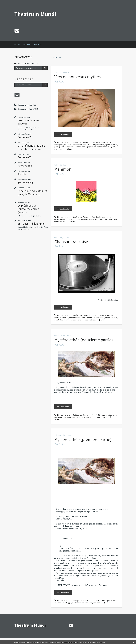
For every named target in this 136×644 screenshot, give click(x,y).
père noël (58, 417)
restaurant (77, 320)
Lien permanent (62, 142)
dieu (78, 219)
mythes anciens (103, 147)
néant (57, 320)
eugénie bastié (99, 145)
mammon (58, 149)
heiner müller (69, 145)
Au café (22, 174)
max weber (71, 417)
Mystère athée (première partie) (83, 439)
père (56, 147)
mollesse (92, 320)
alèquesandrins (60, 219)
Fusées (85, 142)
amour (89, 318)
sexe (116, 318)
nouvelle (58, 318)
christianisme (60, 221)
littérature (100, 142)
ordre (97, 219)
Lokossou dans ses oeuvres (29, 122)
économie (80, 417)
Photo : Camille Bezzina (108, 300)
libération (109, 318)
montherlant (81, 145)
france (83, 318)
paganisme (92, 147)
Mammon (63, 169)
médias (108, 142)
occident (114, 145)
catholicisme (81, 147)
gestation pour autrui (67, 147)
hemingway (59, 145)
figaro (107, 145)
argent (112, 147)
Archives (27, 44)
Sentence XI (25, 157)
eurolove (88, 417)
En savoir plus (101, 642)
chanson (65, 318)
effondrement (75, 318)
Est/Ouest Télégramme (31, 224)
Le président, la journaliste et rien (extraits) (28, 209)
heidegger (67, 603)
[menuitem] (19, 44)
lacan (60, 603)
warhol (89, 145)
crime (102, 318)
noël (69, 219)
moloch (104, 417)
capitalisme (113, 219)
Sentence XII (25, 137)
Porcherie (93, 315)
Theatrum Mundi (35, 14)
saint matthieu (78, 603)
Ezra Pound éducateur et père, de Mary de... (32, 193)
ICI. (77, 382)
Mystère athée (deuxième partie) (84, 340)
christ (74, 219)
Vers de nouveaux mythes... (79, 77)
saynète (109, 415)
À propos (38, 44)
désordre (104, 219)
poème (108, 217)
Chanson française (71, 242)
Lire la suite (64, 134)
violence (96, 318)
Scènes (85, 415)
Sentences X (25, 166)
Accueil (18, 44)
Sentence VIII (25, 183)
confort (85, 320)
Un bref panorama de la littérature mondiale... (32, 147)
